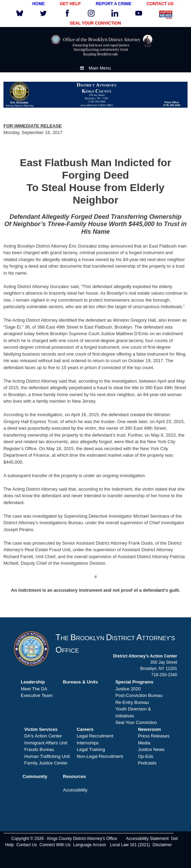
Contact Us (27, 845)
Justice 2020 (128, 689)
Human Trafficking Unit (47, 756)
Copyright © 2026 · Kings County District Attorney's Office (64, 839)
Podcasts (147, 763)
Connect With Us (55, 845)
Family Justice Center (46, 763)
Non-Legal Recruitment (100, 756)
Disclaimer (162, 845)
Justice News (151, 749)
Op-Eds (146, 756)
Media (144, 743)
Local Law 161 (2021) (130, 845)
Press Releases (154, 736)
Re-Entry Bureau (132, 702)
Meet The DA (34, 689)
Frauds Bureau (39, 749)
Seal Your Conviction (136, 722)
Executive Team (37, 695)
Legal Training (91, 749)
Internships (88, 743)
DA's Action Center (43, 736)
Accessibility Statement (147, 839)
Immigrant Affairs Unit (46, 743)
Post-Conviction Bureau (139, 695)
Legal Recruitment (95, 736)
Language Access (90, 845)
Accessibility (75, 790)
